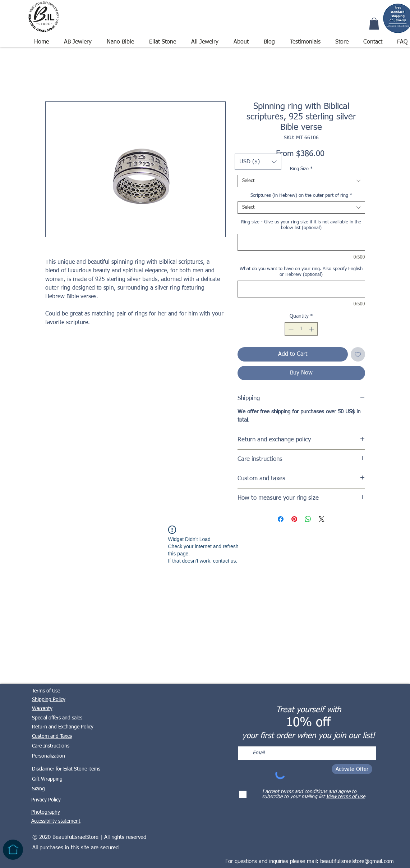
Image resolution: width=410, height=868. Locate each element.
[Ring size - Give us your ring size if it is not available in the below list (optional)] (301, 242)
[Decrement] (290, 329)
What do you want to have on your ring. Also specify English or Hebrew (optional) (301, 272)
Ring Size (301, 169)
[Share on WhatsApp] (308, 519)
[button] (205, 39)
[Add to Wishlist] (358, 354)
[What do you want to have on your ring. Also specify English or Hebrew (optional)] (301, 289)
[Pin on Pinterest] (294, 519)
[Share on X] (322, 519)
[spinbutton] (301, 329)
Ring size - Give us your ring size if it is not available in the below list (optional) (301, 225)
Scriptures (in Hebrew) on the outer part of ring (301, 196)
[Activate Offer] (352, 769)
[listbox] (258, 162)
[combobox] (301, 181)
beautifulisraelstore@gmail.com (357, 861)
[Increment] (312, 329)
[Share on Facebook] (281, 519)
